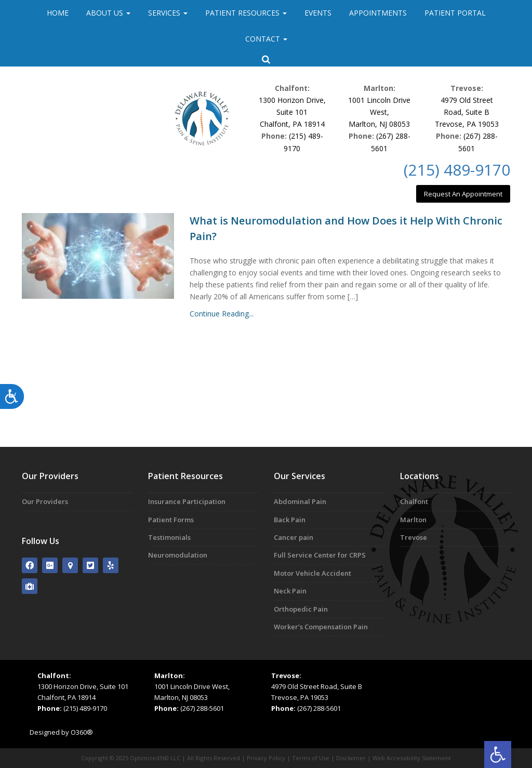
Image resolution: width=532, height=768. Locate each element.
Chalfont (414, 501)
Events (318, 13)
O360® (82, 732)
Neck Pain (290, 591)
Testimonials (169, 537)
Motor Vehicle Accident (312, 573)
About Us (108, 13)
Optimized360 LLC (155, 758)
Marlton (413, 520)
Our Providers (45, 501)
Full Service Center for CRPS (320, 555)
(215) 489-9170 (457, 170)
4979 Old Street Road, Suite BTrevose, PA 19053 (467, 112)
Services (168, 13)
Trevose (414, 537)
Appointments (378, 13)
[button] (498, 754)
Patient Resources (246, 13)
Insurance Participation (187, 501)
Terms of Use (311, 758)
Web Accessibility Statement (412, 758)
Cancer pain (294, 537)
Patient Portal (455, 13)
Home (58, 13)
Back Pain (290, 520)
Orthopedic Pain (301, 609)
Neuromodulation (178, 555)
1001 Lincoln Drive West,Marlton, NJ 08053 (379, 112)
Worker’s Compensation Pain (321, 627)
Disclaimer (351, 758)
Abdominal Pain (300, 501)
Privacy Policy (266, 758)
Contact (266, 39)
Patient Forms (171, 520)
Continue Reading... (222, 314)
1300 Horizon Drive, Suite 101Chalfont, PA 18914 (292, 112)
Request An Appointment (463, 194)
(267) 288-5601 (202, 708)
